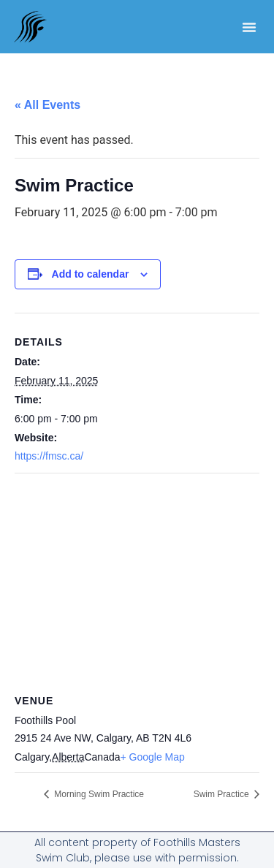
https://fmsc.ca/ (49, 456)
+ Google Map (153, 757)
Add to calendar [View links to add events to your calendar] (91, 274)
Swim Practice (222, 794)
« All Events (47, 105)
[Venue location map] (137, 579)
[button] (249, 27)
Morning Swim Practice (98, 794)
